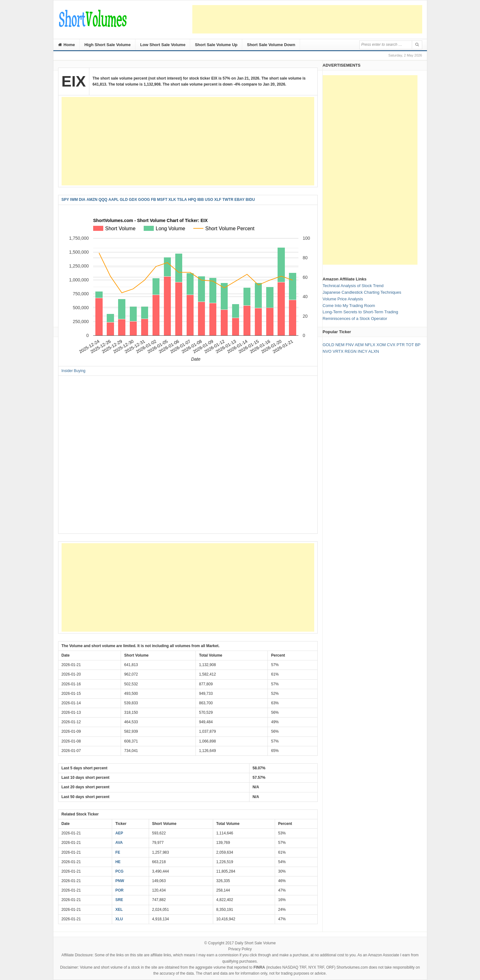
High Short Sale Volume (107, 45)
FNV (350, 345)
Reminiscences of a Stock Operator (355, 319)
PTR (401, 345)
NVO (327, 351)
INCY (363, 351)
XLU (119, 919)
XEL (119, 910)
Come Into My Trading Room (349, 306)
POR (119, 890)
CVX (391, 345)
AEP (119, 833)
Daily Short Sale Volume (255, 943)
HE (118, 862)
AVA (119, 843)
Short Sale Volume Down (271, 45)
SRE (119, 900)
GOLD (329, 345)
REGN (351, 351)
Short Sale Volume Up (216, 45)
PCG (119, 871)
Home (67, 45)
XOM (381, 345)
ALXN (374, 351)
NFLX (370, 345)
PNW (120, 881)
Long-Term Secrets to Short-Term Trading (360, 312)
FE (118, 852)
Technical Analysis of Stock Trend (353, 286)
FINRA (259, 967)
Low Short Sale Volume (163, 45)
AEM (359, 345)
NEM (340, 345)
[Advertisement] (307, 19)
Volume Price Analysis (343, 299)
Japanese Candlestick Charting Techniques (362, 292)
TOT (410, 345)
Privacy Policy (240, 949)
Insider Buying (74, 371)
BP (418, 345)
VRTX (338, 351)
